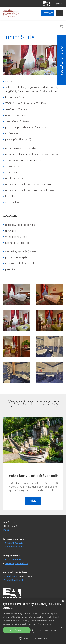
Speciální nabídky (62, 60)
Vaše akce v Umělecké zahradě (33, 476)
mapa (6, 530)
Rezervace (48, 13)
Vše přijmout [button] (17, 630)
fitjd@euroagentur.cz (15, 547)
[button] (33, 638)
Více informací (44, 624)
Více (33, 501)
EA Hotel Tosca (10, 576)
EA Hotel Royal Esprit (13, 580)
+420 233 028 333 (14, 560)
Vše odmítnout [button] (48, 630)
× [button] (63, 601)
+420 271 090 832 (14, 543)
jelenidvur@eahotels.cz (17, 564)
